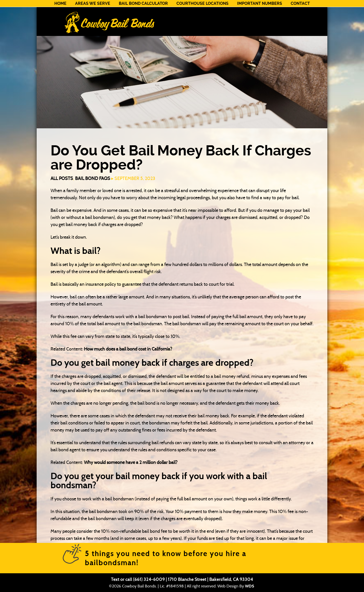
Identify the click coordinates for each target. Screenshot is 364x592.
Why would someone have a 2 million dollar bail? (131, 462)
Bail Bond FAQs (93, 178)
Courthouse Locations (202, 3)
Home (60, 3)
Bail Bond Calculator (143, 3)
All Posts (62, 178)
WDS (249, 586)
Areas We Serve (93, 3)
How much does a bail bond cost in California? (128, 349)
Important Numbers (260, 3)
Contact (300, 3)
